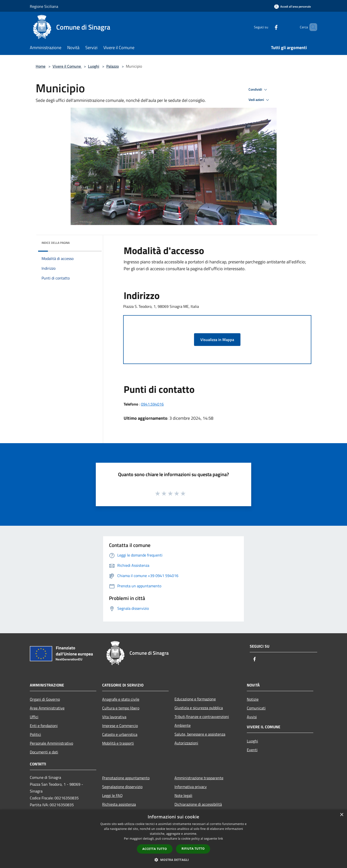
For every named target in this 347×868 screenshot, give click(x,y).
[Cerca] (311, 27)
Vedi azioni (260, 100)
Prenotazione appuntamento (126, 778)
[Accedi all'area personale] (293, 6)
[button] (173, 860)
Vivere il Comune (67, 66)
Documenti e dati (44, 752)
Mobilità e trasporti (118, 743)
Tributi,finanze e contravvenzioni (202, 717)
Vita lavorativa (114, 717)
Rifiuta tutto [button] (193, 849)
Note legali (183, 795)
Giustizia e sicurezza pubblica (199, 708)
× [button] (342, 815)
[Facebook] (268, 27)
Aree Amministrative (47, 708)
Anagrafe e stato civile (121, 699)
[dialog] (173, 839)
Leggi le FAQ (112, 795)
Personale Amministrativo (51, 743)
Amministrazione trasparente (199, 778)
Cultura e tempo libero (121, 708)
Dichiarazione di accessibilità (198, 804)
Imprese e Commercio (120, 726)
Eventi (252, 750)
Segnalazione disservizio (122, 787)
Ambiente (183, 725)
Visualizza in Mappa (217, 340)
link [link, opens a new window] (221, 839)
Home (41, 66)
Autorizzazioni (186, 743)
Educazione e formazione (195, 699)
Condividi (259, 90)
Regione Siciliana (44, 6)
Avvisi (252, 717)
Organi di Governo (45, 699)
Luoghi (94, 66)
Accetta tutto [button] (155, 849)
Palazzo (113, 66)
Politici (35, 734)
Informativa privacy (191, 787)
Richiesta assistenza (119, 804)
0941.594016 (152, 404)
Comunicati (256, 708)
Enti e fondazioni (44, 726)
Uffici (34, 717)
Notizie (253, 699)
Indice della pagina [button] (56, 243)
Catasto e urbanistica (120, 734)
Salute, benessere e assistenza (200, 734)
